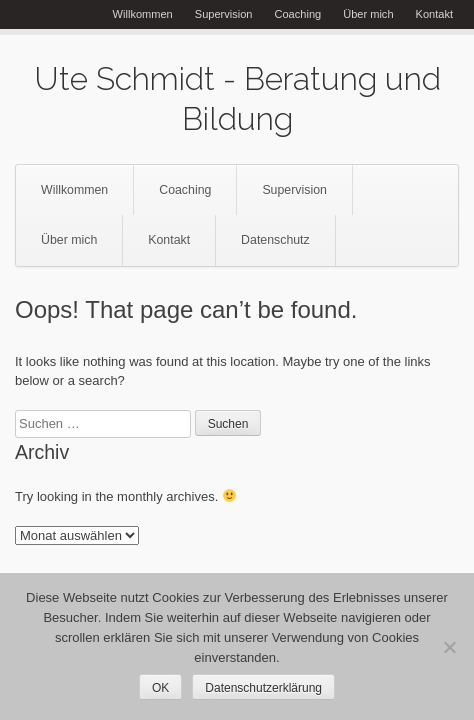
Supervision (224, 14)
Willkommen (143, 14)
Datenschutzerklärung (263, 688)
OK (160, 688)
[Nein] (449, 647)
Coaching (298, 14)
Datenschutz (275, 240)
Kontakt (434, 14)
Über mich (368, 14)
